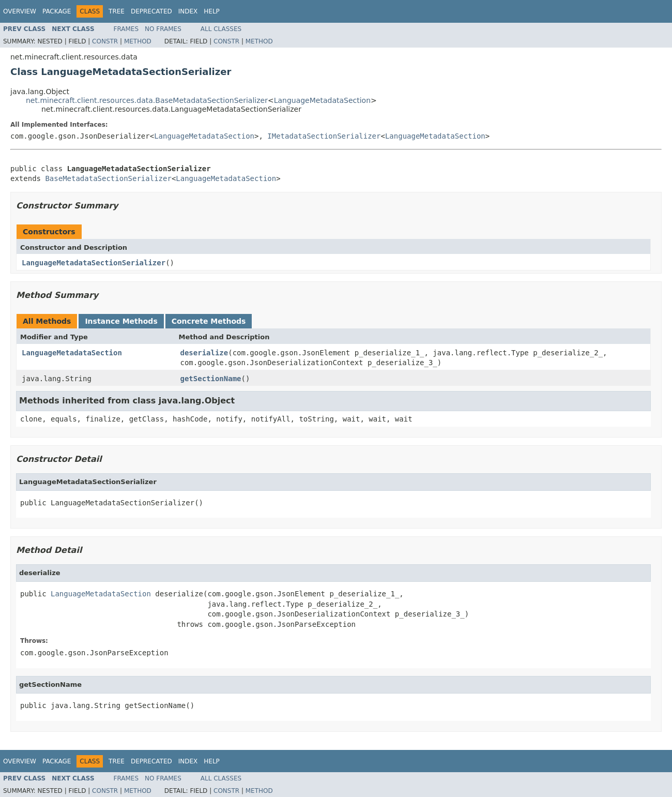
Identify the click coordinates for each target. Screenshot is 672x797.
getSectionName (211, 379)
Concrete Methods (209, 321)
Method (138, 41)
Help (212, 11)
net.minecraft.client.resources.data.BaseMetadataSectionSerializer (147, 100)
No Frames (163, 29)
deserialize (204, 353)
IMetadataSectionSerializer (324, 136)
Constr (105, 41)
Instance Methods (121, 321)
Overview (20, 11)
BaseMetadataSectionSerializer (108, 178)
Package (57, 11)
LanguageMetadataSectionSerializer (94, 263)
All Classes (221, 29)
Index (188, 11)
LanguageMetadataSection (322, 100)
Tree (117, 11)
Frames (126, 29)
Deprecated (151, 11)
